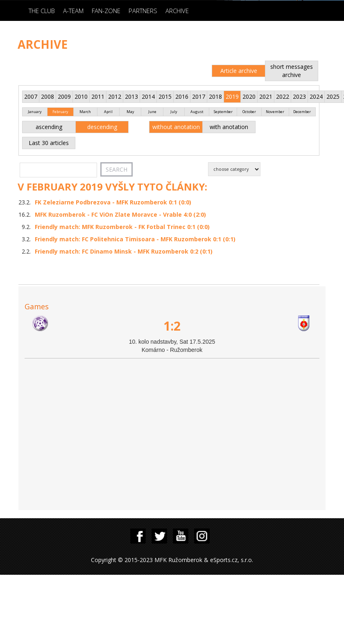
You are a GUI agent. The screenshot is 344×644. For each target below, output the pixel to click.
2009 (64, 96)
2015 (165, 96)
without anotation (176, 127)
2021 (266, 96)
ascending (49, 127)
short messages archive (292, 71)
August (197, 112)
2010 (81, 96)
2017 (199, 96)
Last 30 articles (49, 143)
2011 (98, 96)
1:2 (172, 326)
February (60, 112)
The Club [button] (42, 11)
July (174, 112)
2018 (215, 96)
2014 (148, 96)
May (130, 112)
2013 (131, 96)
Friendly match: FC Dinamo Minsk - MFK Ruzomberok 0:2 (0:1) (124, 251)
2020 (249, 96)
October (249, 112)
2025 (333, 96)
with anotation (229, 127)
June (152, 112)
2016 (182, 96)
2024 (316, 96)
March (85, 112)
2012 (115, 96)
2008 (48, 96)
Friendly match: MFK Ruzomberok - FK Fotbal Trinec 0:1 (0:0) (122, 227)
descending (102, 127)
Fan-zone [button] (106, 11)
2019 (232, 96)
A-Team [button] (73, 11)
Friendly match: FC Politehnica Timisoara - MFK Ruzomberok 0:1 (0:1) (135, 239)
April (108, 112)
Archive (177, 11)
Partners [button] (143, 11)
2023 (299, 96)
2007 (31, 96)
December (302, 112)
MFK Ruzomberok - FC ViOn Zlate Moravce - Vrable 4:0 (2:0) (120, 214)
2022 (283, 96)
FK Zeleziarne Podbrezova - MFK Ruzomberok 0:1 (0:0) (113, 202)
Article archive (239, 71)
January (35, 112)
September (223, 112)
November (275, 112)
